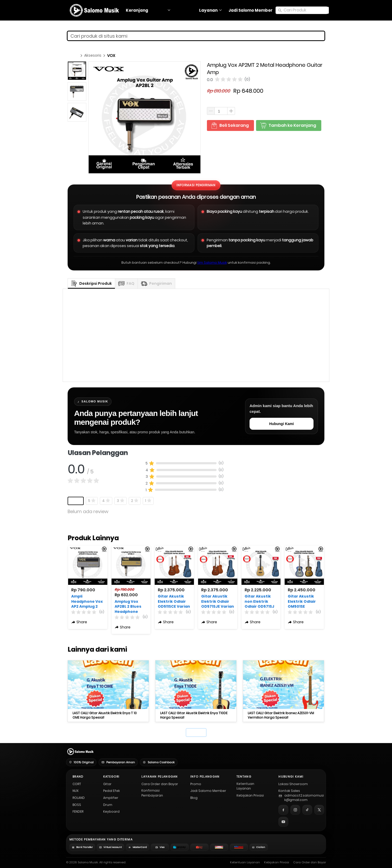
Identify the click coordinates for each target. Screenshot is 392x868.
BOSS (77, 805)
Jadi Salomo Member (208, 791)
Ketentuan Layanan (245, 786)
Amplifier (111, 798)
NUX (76, 791)
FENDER (78, 811)
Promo (196, 784)
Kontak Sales (289, 791)
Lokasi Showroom (293, 784)
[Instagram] (295, 810)
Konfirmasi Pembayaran (152, 793)
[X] (319, 810)
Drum (108, 805)
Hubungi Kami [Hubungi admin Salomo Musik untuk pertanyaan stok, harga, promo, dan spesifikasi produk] (282, 424)
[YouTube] (283, 822)
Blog (194, 798)
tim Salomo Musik (212, 263)
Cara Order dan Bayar (160, 784)
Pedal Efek (112, 791)
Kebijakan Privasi (250, 795)
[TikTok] (307, 810)
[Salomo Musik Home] (80, 752)
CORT (77, 784)
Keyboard (111, 811)
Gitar (107, 784)
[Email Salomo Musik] (301, 798)
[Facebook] (283, 810)
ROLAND (79, 798)
